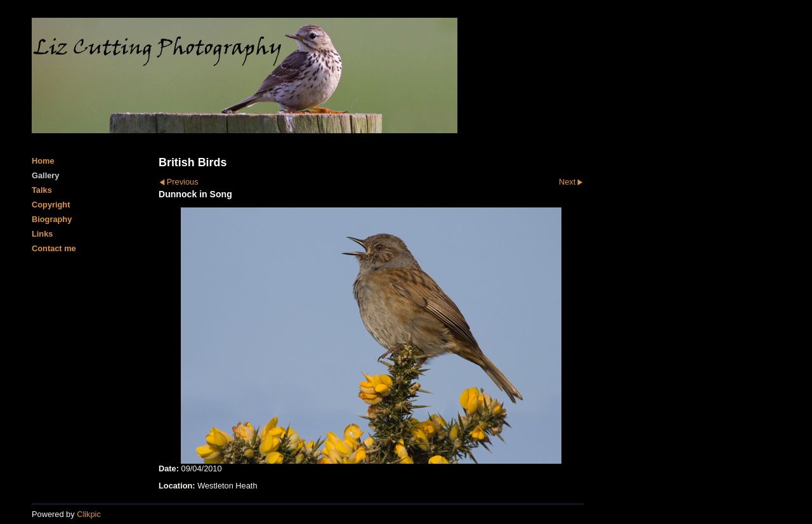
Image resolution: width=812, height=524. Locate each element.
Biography (52, 219)
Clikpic (89, 514)
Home (43, 161)
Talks (42, 190)
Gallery (45, 175)
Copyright (51, 205)
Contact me (54, 248)
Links (42, 234)
